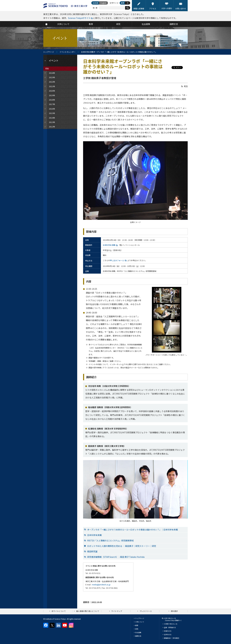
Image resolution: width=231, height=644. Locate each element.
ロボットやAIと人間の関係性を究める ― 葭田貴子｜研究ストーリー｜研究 (122, 546)
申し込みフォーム (117, 260)
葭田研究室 (92, 551)
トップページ (49, 52)
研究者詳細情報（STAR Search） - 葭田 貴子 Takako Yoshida (116, 557)
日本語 (95, 3)
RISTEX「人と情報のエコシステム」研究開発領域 (110, 540)
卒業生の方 (168, 631)
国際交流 (138, 636)
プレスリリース (146, 611)
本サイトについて (59, 611)
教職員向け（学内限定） (172, 638)
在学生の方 (168, 634)
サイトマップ (117, 611)
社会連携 (138, 632)
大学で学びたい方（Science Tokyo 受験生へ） (173, 619)
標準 (123, 3)
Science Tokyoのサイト (79, 18)
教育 (137, 625)
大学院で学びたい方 (171, 624)
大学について (140, 622)
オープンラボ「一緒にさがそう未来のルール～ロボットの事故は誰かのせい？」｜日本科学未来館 (133, 530)
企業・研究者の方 (170, 627)
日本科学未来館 (109, 245)
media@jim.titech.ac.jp (101, 585)
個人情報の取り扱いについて (88, 611)
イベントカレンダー (67, 52)
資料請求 (174, 611)
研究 (137, 629)
